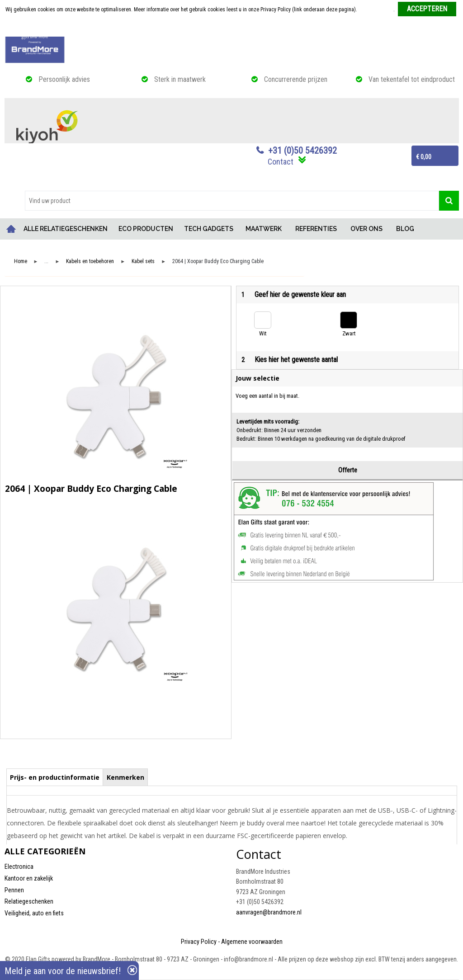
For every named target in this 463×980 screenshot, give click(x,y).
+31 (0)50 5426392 (302, 151)
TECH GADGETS (209, 229)
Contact (281, 162)
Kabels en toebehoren (90, 261)
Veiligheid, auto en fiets (34, 913)
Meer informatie (376, 9)
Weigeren (232, 28)
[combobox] (232, 201)
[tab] (55, 777)
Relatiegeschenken (29, 901)
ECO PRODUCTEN (146, 229)
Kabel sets (143, 261)
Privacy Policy (199, 942)
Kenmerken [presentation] (125, 777)
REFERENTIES (316, 229)
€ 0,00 (424, 157)
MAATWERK (264, 229)
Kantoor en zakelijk (29, 878)
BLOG (405, 229)
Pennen (14, 890)
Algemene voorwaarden (252, 942)
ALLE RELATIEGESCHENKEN (66, 229)
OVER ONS (366, 229)
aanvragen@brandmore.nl (269, 912)
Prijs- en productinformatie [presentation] (55, 777)
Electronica (19, 867)
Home (11, 229)
